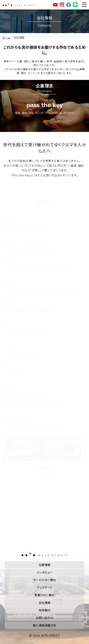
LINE (75, 5)
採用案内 (45, 610)
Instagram (62, 5)
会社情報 (45, 603)
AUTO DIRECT (19, 5)
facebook (69, 5)
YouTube (55, 5)
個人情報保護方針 (45, 625)
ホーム (6, 37)
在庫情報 (45, 565)
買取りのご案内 (44, 595)
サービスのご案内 (45, 580)
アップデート (45, 587)
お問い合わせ (45, 618)
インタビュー (45, 572)
